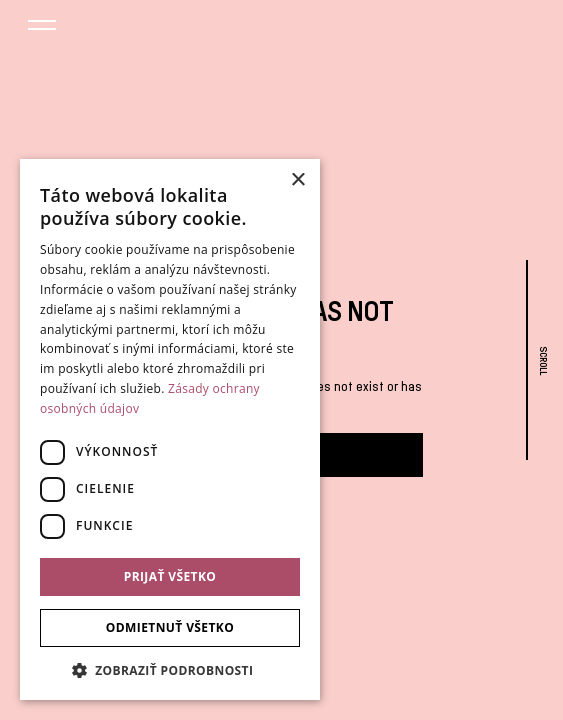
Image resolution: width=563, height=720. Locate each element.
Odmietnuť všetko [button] (170, 627)
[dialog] (170, 429)
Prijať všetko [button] (170, 576)
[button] (42, 28)
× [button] (297, 180)
